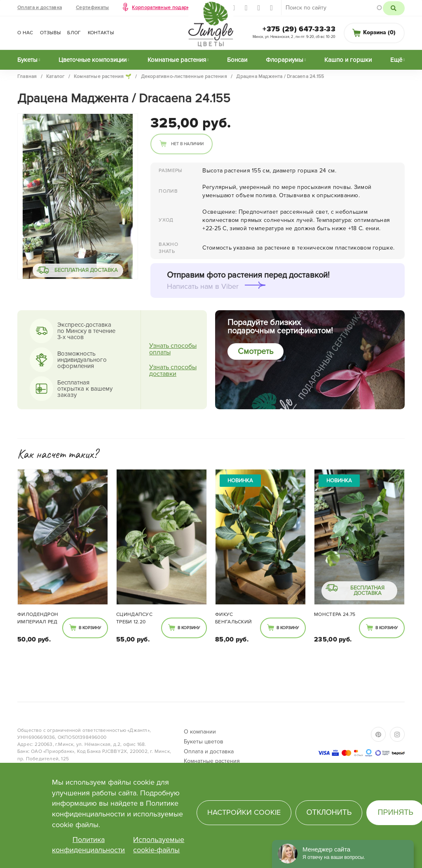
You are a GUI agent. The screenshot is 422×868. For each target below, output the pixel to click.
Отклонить (329, 812)
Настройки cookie (244, 812)
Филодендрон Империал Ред (38, 618)
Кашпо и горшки (348, 60)
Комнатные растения (177, 60)
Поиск (394, 8)
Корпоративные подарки (162, 8)
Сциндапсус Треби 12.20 (134, 618)
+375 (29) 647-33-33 (299, 29)
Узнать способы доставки (173, 370)
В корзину (90, 628)
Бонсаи (237, 60)
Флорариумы (285, 60)
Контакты (101, 33)
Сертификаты (92, 8)
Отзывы (50, 33)
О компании (200, 732)
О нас (25, 33)
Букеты (27, 60)
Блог (74, 33)
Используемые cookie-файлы (159, 845)
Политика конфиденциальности (88, 845)
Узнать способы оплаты (173, 349)
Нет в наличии (187, 144)
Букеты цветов (204, 742)
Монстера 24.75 (335, 614)
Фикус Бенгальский (233, 618)
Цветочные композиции (93, 60)
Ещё (396, 60)
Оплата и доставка (40, 8)
